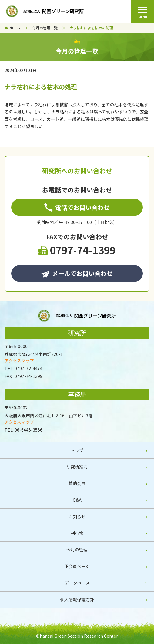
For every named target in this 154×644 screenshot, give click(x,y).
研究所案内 (77, 467)
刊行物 (77, 533)
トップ (77, 450)
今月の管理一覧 (45, 28)
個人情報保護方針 (77, 600)
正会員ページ (77, 566)
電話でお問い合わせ (77, 207)
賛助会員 (77, 483)
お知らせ (77, 517)
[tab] (77, 583)
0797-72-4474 (28, 368)
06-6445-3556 (28, 430)
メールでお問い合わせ (77, 273)
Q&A (77, 500)
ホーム (15, 28)
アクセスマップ (19, 360)
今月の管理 (77, 550)
